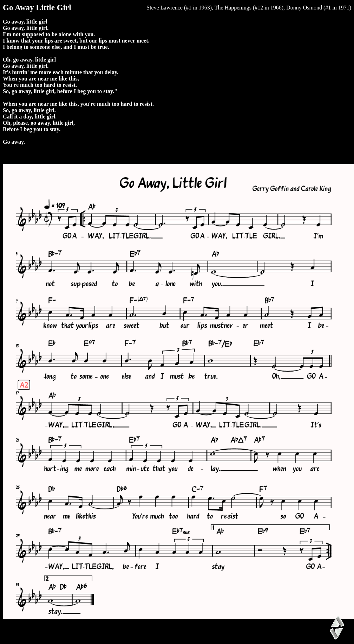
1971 (344, 8)
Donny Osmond (304, 8)
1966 (276, 8)
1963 (204, 8)
